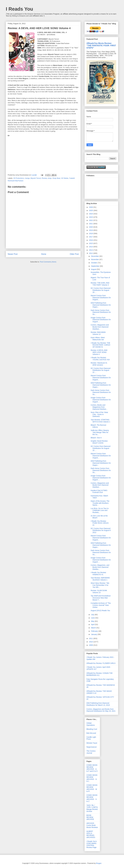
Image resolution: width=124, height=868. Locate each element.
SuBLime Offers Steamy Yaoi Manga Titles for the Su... (100, 432)
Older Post (74, 254)
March (94, 628)
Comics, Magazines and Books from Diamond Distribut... (100, 327)
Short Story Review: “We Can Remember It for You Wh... (100, 585)
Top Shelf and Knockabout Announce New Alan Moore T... (101, 598)
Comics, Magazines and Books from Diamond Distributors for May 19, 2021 (101, 710)
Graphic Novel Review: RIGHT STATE (99, 442)
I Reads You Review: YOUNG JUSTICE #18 (100, 359)
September (95, 266)
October (94, 263)
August (94, 269)
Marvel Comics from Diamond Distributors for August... (101, 298)
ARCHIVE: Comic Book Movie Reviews (92, 825)
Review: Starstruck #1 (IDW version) (99, 364)
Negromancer (92, 747)
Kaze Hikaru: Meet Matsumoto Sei (98, 339)
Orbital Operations (91, 724)
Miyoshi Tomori (36, 178)
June (93, 618)
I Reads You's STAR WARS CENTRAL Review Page (92, 844)
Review (44, 178)
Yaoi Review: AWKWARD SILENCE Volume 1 (100, 579)
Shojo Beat (56, 178)
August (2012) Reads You (100, 610)
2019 (91, 230)
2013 (91, 250)
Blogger (99, 863)
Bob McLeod (91, 733)
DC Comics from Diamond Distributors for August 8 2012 (101, 530)
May (93, 621)
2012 (91, 253)
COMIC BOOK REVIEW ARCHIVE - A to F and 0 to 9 (92, 768)
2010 (91, 642)
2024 (91, 214)
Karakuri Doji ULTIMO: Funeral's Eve (99, 491)
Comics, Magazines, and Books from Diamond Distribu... (100, 567)
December (95, 256)
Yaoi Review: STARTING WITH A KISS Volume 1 (100, 421)
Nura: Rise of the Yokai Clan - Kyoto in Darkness (99, 414)
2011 (91, 638)
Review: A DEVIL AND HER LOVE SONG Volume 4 (99, 352)
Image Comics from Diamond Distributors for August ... (101, 320)
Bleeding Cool (92, 729)
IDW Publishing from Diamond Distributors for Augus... (101, 305)
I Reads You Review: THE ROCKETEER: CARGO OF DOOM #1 (100, 345)
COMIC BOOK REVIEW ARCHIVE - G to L (92, 778)
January (94, 634)
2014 (91, 247)
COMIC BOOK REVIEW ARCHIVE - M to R (92, 788)
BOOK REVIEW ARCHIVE (90, 817)
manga (27, 178)
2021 (91, 224)
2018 (91, 234)
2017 (91, 237)
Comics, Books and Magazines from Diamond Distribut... (99, 407)
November (95, 259)
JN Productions (19, 178)
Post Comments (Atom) (48, 262)
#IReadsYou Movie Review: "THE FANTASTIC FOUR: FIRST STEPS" (101, 45)
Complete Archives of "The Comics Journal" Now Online (101, 605)
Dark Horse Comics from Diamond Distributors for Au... (101, 312)
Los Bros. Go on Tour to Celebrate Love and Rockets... (100, 510)
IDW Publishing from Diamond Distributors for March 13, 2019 (98, 704)
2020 (91, 227)
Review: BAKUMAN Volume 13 (98, 333)
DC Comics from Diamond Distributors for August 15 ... (101, 448)
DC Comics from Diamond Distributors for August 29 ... (101, 290)
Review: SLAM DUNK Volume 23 (99, 591)
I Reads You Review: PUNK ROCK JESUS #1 (100, 523)
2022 (91, 220)
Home (44, 254)
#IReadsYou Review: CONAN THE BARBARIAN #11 (100, 674)
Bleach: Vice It (96, 438)
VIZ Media (65, 178)
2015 (91, 243)
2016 (91, 240)
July (93, 615)
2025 (91, 210)
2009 (91, 645)
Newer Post (13, 254)
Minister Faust (92, 743)
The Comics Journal (91, 752)
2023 (91, 217)
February (95, 631)
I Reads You (19, 9)
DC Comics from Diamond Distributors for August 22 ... (101, 370)
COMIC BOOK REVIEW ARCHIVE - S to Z (92, 798)
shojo (50, 178)
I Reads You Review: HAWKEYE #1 (99, 573)
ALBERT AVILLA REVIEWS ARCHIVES (91, 834)
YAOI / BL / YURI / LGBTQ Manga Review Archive (92, 808)
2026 (91, 207)
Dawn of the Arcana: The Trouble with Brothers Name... (100, 503)
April (93, 624)
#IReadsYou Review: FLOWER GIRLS (101, 663)
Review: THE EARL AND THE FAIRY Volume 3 (100, 284)
